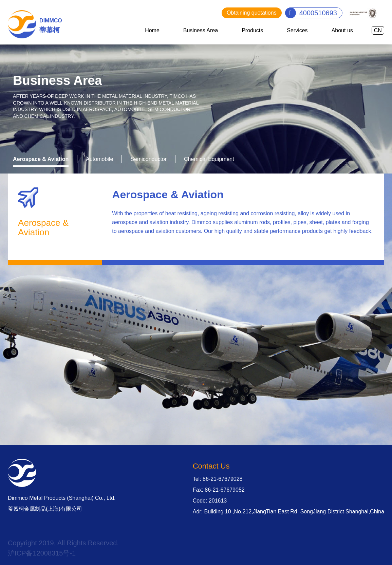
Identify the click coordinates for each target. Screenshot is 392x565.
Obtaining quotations (252, 13)
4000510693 (318, 13)
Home (152, 30)
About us (342, 30)
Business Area (201, 30)
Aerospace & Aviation (41, 159)
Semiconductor (148, 159)
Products (252, 30)
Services (297, 30)
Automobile (99, 159)
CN (378, 30)
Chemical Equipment (209, 159)
